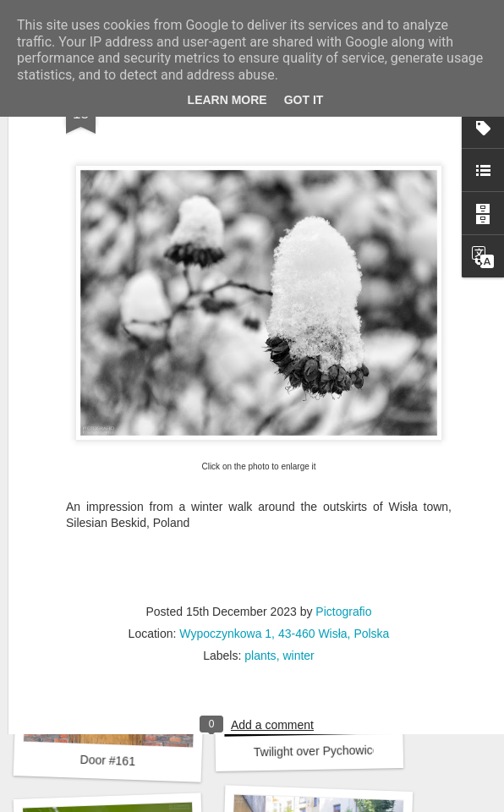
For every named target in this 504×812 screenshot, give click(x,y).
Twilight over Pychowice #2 (325, 751)
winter (298, 550)
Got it (304, 100)
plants (260, 550)
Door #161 (107, 760)
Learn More (227, 100)
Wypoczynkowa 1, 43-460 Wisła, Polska (284, 528)
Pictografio (343, 506)
